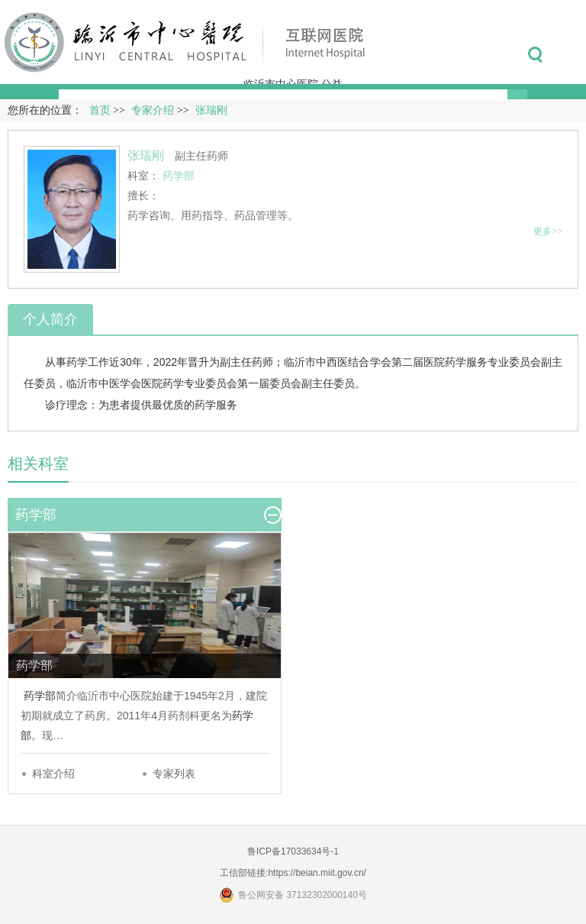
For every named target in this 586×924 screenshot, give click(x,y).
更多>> (548, 231)
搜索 (535, 55)
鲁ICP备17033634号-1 (293, 851)
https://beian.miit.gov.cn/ (317, 873)
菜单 (570, 55)
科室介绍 (53, 774)
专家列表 (174, 774)
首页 (100, 110)
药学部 (40, 696)
